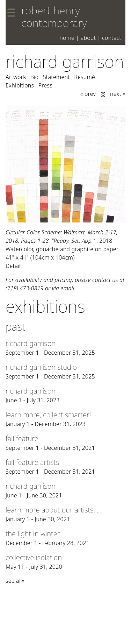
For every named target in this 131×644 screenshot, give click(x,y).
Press (45, 85)
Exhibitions (20, 85)
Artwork (16, 77)
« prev (88, 94)
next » (118, 94)
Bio (35, 77)
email (67, 288)
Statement (56, 77)
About (88, 38)
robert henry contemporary (54, 17)
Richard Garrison (65, 61)
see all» (15, 581)
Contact (112, 38)
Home (67, 38)
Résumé (85, 77)
